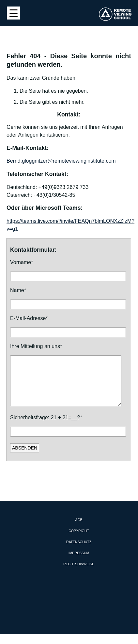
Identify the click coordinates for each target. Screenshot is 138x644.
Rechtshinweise (79, 574)
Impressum (79, 563)
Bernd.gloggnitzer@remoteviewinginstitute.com (61, 161)
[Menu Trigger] (13, 13)
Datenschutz (79, 552)
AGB (79, 530)
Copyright (79, 541)
